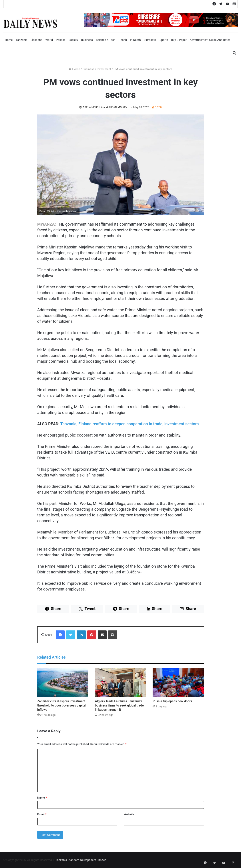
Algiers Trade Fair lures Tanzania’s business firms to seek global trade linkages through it (119, 705)
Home (9, 40)
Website (129, 814)
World (49, 40)
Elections (36, 40)
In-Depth (135, 40)
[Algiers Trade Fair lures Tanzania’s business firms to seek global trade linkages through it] (120, 683)
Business (87, 40)
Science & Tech (106, 40)
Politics (61, 40)
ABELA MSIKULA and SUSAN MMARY (105, 107)
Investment (104, 69)
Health (123, 40)
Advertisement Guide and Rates (210, 40)
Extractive (150, 40)
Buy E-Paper (179, 40)
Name (42, 798)
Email (42, 814)
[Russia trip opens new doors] (178, 683)
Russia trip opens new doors (172, 701)
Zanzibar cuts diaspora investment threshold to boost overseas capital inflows (62, 705)
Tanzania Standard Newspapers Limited (81, 860)
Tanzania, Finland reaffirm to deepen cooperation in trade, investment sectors (129, 424)
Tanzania (22, 40)
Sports (164, 40)
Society (73, 40)
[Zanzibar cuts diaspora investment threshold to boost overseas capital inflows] (63, 683)
